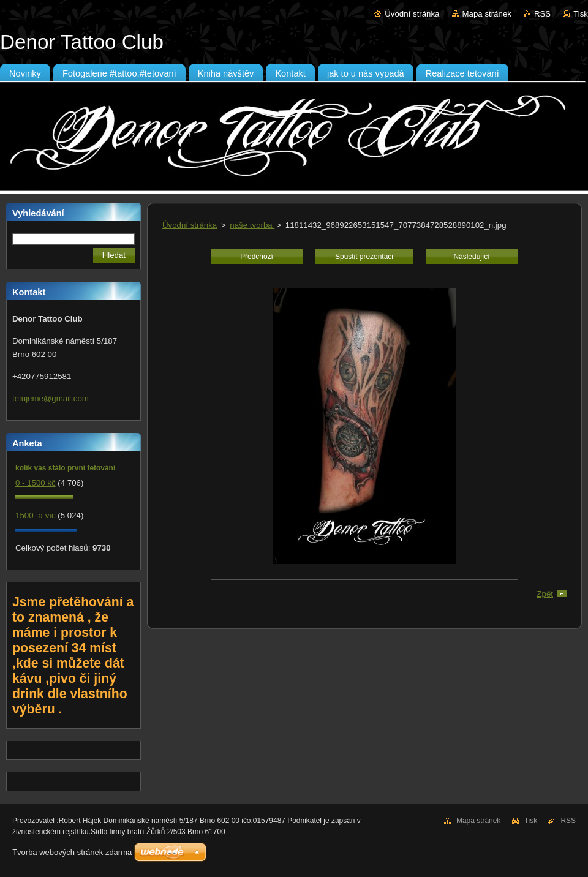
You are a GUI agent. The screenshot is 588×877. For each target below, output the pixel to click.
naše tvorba (252, 225)
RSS (542, 14)
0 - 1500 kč (36, 483)
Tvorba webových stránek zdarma (72, 852)
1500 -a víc (36, 515)
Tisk (581, 14)
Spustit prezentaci (364, 257)
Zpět (545, 594)
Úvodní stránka (412, 14)
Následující (471, 257)
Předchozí (257, 257)
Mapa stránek (487, 14)
